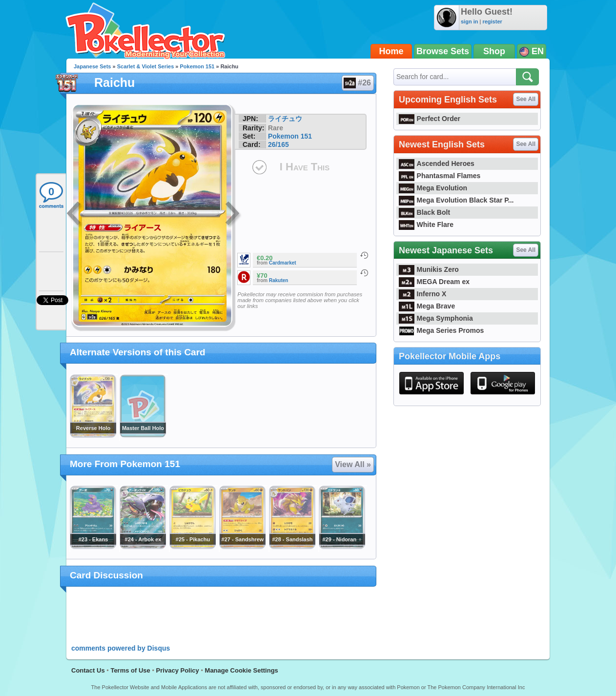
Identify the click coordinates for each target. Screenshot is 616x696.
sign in (469, 21)
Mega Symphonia (436, 318)
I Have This (305, 167)
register (492, 21)
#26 (357, 83)
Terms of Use (130, 670)
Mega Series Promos (441, 330)
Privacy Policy (178, 670)
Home (391, 51)
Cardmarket (283, 263)
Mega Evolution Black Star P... (456, 200)
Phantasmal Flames (440, 176)
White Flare (426, 225)
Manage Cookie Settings (242, 670)
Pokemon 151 (197, 66)
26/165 (278, 144)
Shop (494, 51)
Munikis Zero (429, 269)
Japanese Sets (92, 66)
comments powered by (121, 648)
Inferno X (422, 294)
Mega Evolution (433, 188)
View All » (353, 464)
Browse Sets (443, 51)
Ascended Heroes (437, 164)
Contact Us (88, 670)
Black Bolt (424, 212)
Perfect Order (430, 119)
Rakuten (278, 280)
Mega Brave (427, 306)
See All (526, 99)
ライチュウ (285, 119)
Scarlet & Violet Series (146, 66)
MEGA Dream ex (434, 282)
